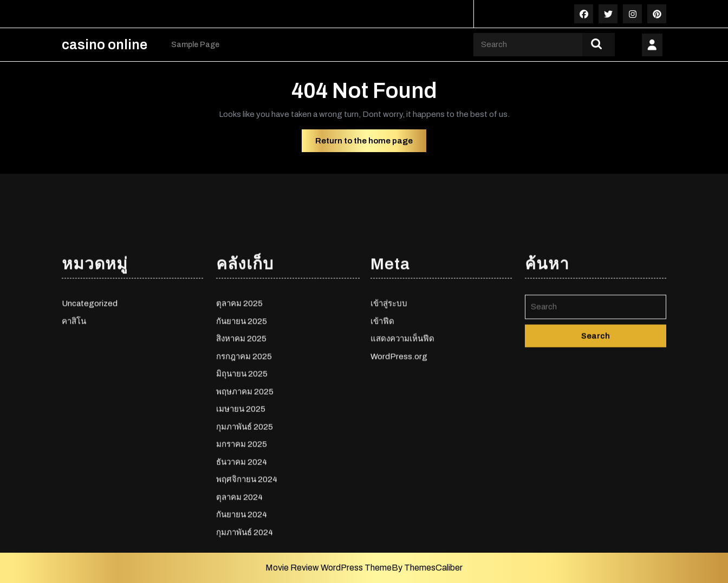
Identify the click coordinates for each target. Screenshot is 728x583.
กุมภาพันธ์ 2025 (245, 497)
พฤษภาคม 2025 (245, 462)
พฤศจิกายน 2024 (247, 549)
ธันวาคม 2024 (242, 532)
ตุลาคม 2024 (239, 567)
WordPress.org (399, 427)
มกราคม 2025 (242, 514)
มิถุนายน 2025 (242, 444)
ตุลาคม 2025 (239, 374)
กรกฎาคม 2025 (244, 427)
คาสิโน (74, 391)
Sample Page (195, 45)
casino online (105, 45)
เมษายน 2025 (241, 479)
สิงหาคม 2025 (241, 409)
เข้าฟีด (382, 391)
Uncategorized (90, 374)
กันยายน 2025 (242, 391)
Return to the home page (371, 143)
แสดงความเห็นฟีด (402, 409)
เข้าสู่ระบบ (389, 374)
